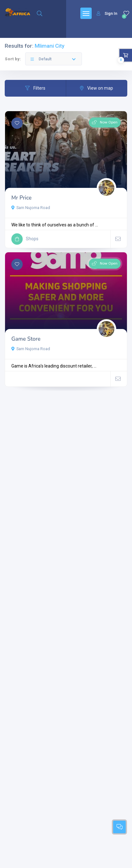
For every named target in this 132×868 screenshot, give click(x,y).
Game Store (26, 339)
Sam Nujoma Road (31, 208)
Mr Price (21, 198)
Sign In (107, 13)
